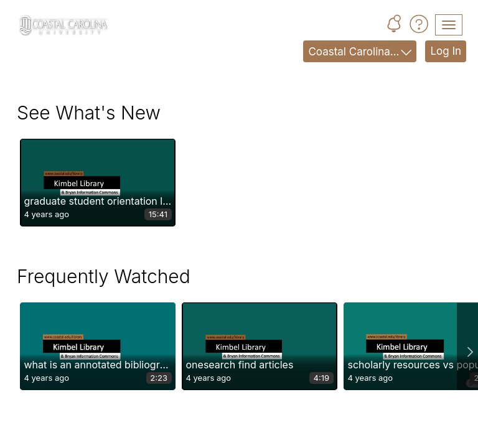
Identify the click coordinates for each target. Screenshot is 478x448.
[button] (394, 26)
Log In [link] (446, 51)
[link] (98, 183)
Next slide (467, 346)
